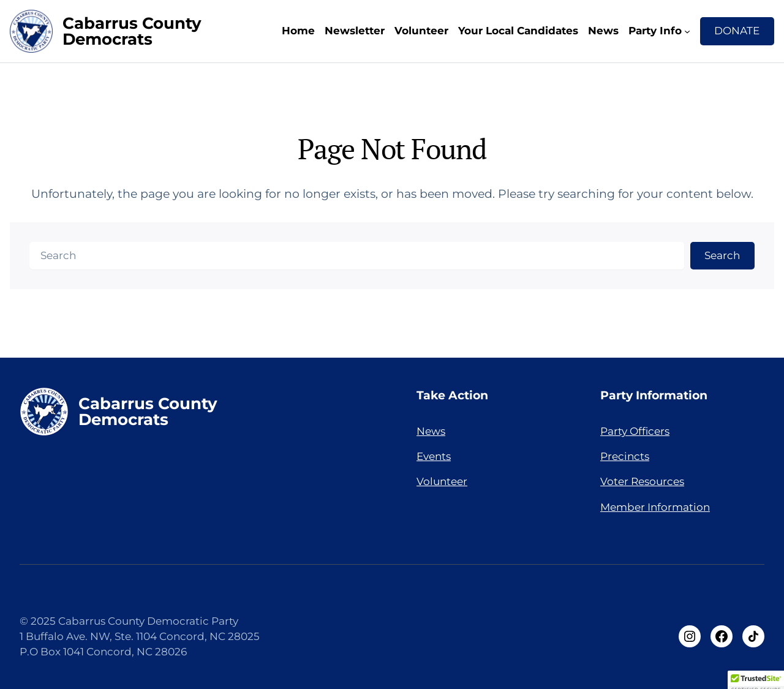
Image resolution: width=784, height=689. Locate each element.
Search (722, 255)
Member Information (655, 507)
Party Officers (635, 431)
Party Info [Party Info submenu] (655, 31)
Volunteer (421, 31)
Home (298, 31)
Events (434, 456)
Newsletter (355, 31)
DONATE (737, 31)
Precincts (625, 456)
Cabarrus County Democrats (132, 31)
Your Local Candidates (518, 31)
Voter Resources (642, 481)
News (603, 31)
